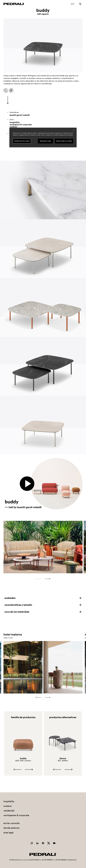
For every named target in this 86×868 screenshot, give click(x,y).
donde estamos (11, 828)
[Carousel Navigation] (43, 579)
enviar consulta (11, 823)
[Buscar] (80, 4)
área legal (9, 833)
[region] (43, 137)
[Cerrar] (73, 130)
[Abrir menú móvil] (72, 4)
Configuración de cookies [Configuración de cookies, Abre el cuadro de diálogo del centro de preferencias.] (22, 141)
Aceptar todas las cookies (64, 141)
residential (9, 811)
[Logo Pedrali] (14, 4)
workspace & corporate (21, 125)
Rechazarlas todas (45, 141)
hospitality (15, 122)
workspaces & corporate (16, 815)
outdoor (13, 127)
